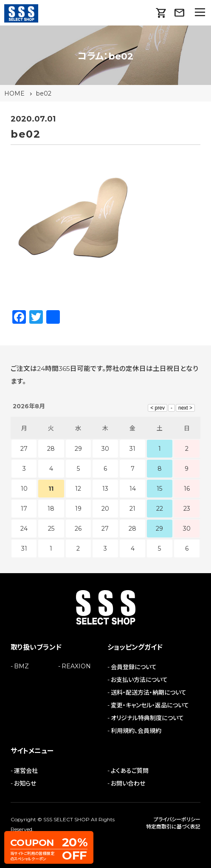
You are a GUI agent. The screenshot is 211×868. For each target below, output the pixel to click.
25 (51, 529)
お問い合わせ (128, 783)
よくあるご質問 (130, 771)
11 (51, 489)
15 (159, 489)
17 (24, 509)
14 (133, 489)
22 (160, 509)
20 (105, 509)
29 (159, 529)
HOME (14, 93)
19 (78, 509)
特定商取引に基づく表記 (173, 827)
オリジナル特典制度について (147, 718)
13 (105, 489)
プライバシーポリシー (177, 819)
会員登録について (134, 667)
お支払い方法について (139, 680)
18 (51, 509)
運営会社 (26, 771)
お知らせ (25, 783)
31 (24, 549)
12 (78, 489)
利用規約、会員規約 (136, 731)
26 (78, 529)
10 (24, 489)
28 (132, 529)
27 (105, 529)
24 (24, 529)
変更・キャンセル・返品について (150, 705)
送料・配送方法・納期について (149, 693)
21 (132, 509)
